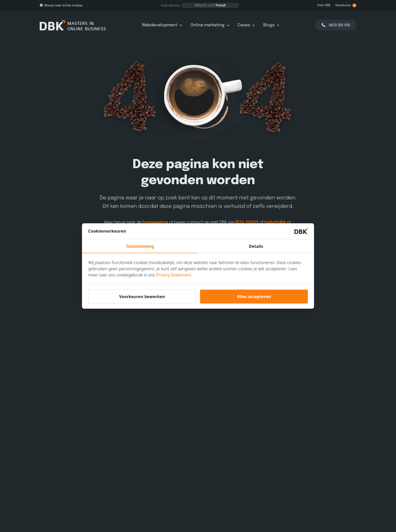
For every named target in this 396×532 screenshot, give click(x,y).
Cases (246, 25)
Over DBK (324, 5)
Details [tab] (256, 246)
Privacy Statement (174, 275)
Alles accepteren (254, 297)
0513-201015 (246, 222)
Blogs (271, 25)
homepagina (155, 222)
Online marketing (210, 25)
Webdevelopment (162, 25)
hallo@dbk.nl (278, 222)
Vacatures (346, 5)
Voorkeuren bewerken (142, 297)
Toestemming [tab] (140, 246)
